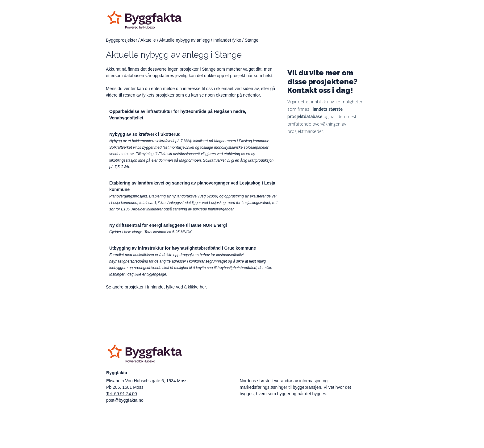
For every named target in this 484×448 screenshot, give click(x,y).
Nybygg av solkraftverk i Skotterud (145, 134)
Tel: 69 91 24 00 (122, 394)
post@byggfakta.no (125, 400)
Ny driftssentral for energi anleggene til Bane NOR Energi (168, 225)
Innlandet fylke (227, 40)
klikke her (197, 287)
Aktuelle (148, 40)
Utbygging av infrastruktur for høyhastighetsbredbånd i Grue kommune (183, 248)
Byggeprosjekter (121, 40)
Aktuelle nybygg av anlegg (184, 40)
